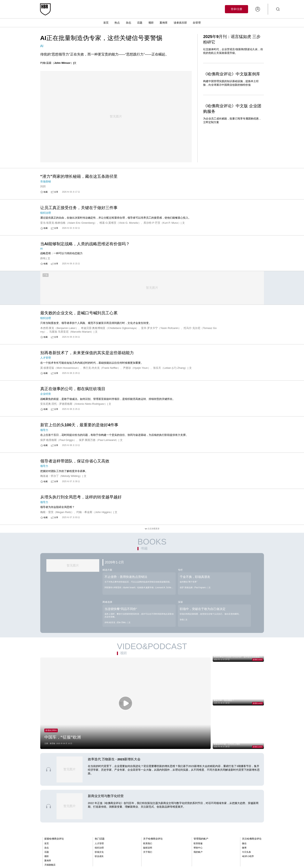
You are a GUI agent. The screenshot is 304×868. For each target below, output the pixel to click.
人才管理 (99, 851)
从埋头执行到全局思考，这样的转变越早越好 (81, 503)
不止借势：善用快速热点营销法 (126, 583)
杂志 (129, 23)
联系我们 (148, 851)
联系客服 (198, 851)
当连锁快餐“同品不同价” (121, 615)
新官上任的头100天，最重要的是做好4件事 (79, 430)
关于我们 (148, 859)
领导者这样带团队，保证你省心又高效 (75, 467)
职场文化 (99, 859)
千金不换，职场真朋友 (195, 583)
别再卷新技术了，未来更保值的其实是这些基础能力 (87, 358)
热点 (117, 23)
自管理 (197, 23)
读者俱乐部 (180, 23)
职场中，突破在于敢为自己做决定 (203, 615)
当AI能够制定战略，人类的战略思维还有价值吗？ (85, 243)
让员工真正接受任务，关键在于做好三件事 (79, 206)
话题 (140, 23)
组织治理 (99, 855)
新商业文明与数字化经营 (106, 803)
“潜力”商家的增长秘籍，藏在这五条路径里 (79, 170)
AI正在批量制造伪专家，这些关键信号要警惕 (101, 38)
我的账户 (198, 859)
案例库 (164, 23)
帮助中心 (198, 855)
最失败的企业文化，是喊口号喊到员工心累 (79, 318)
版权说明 (148, 855)
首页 (106, 23)
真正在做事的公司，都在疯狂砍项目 (73, 394)
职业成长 (99, 863)
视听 (151, 23)
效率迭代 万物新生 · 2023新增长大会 (114, 766)
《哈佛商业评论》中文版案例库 (232, 74)
